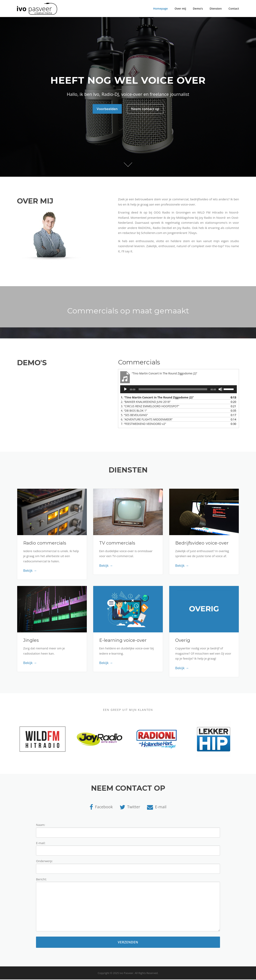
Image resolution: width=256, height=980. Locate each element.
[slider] (173, 390)
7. (143, 424)
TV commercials (117, 543)
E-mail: (128, 847)
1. (157, 398)
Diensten (216, 9)
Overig (183, 641)
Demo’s (198, 9)
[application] (178, 390)
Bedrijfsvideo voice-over (202, 543)
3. (150, 407)
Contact (234, 9)
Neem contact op (145, 109)
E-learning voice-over (123, 641)
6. (147, 420)
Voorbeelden (107, 109)
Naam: (128, 829)
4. (134, 411)
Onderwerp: (128, 865)
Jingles (31, 641)
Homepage (160, 9)
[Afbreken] (220, 390)
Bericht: (128, 905)
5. (134, 416)
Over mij (180, 9)
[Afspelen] (125, 390)
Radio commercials (45, 543)
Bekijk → (30, 571)
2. (146, 402)
